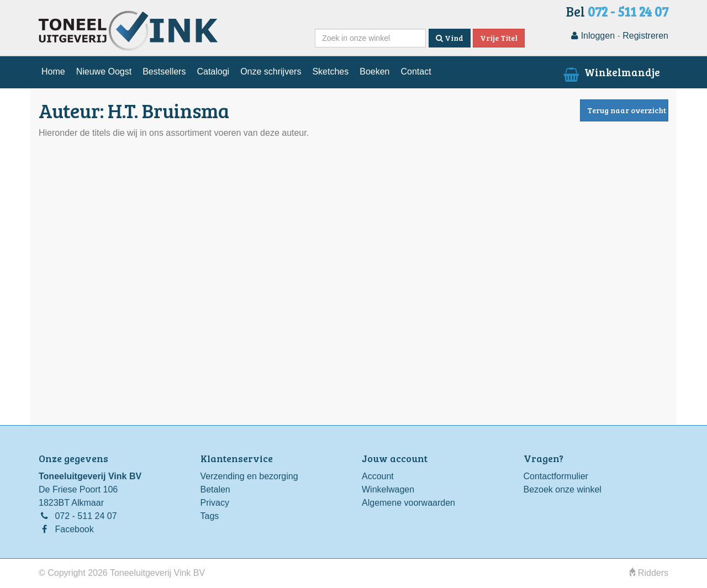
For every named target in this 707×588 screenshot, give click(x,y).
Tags (210, 516)
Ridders (649, 573)
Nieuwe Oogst (104, 71)
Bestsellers (164, 71)
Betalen (215, 489)
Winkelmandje (611, 72)
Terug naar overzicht (627, 110)
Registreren (645, 36)
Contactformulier (556, 476)
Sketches (330, 71)
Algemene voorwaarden (408, 503)
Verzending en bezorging (249, 476)
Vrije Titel (499, 38)
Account (378, 476)
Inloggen (593, 36)
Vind (450, 38)
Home (53, 71)
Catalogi (213, 71)
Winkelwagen (388, 489)
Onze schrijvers (271, 71)
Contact (416, 71)
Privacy (215, 503)
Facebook (74, 529)
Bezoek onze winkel (563, 489)
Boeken (374, 71)
